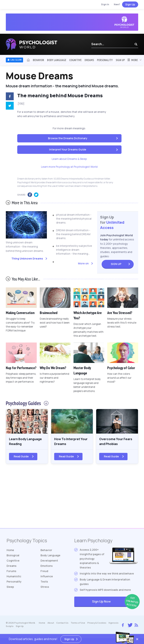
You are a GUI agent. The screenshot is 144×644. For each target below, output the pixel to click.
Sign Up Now (115, 603)
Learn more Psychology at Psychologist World (69, 167)
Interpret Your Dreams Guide (68, 149)
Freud (44, 572)
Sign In (105, 4)
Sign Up (130, 4)
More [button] (132, 60)
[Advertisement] (72, 499)
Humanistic (14, 577)
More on (83, 263)
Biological (13, 556)
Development (49, 561)
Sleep (10, 588)
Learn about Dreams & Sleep (69, 159)
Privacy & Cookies (97, 624)
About (51, 624)
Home (10, 551)
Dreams (89, 60)
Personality (105, 60)
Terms (78, 624)
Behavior (38, 60)
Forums (11, 572)
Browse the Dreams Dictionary (68, 138)
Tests (44, 582)
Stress (45, 588)
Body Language (57, 60)
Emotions (47, 567)
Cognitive (75, 60)
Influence (47, 577)
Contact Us (62, 624)
